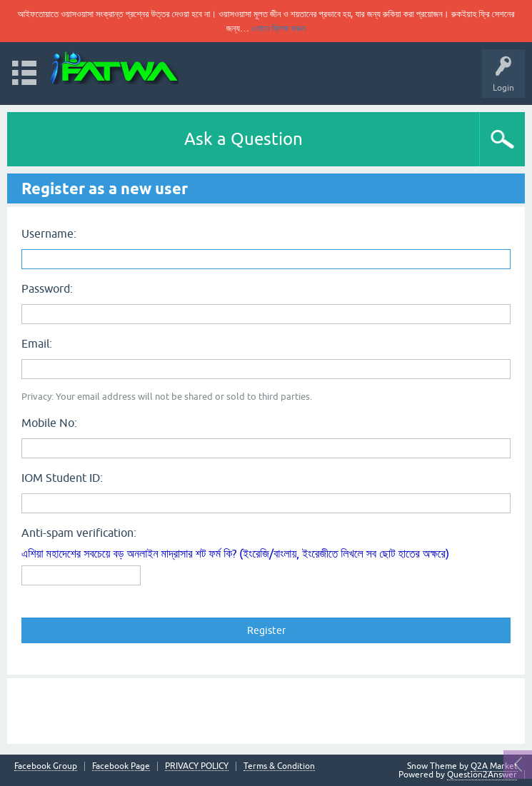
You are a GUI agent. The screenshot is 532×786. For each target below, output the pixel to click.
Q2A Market (494, 766)
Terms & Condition (279, 766)
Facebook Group (46, 766)
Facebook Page (121, 766)
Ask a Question (244, 139)
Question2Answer (482, 775)
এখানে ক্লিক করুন (278, 28)
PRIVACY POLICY (197, 766)
